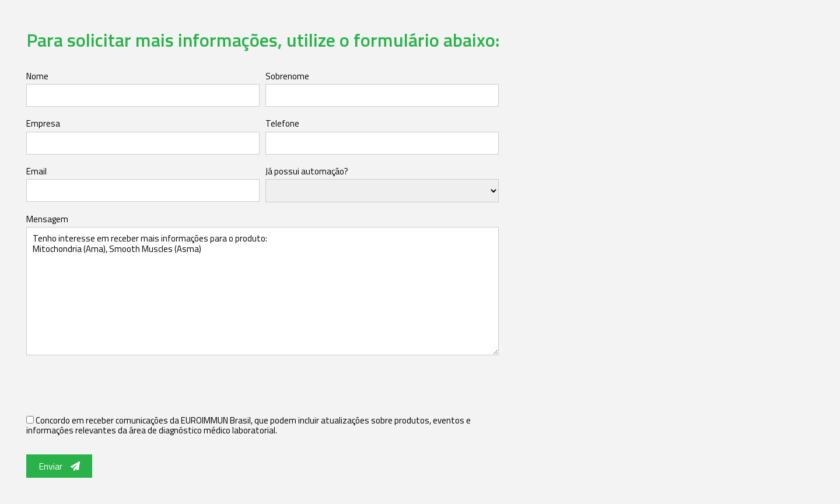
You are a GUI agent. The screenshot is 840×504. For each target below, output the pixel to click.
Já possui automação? (307, 171)
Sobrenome (287, 76)
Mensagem (47, 219)
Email (36, 171)
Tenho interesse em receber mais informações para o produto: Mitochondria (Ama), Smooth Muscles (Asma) (262, 291)
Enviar (59, 466)
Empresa (43, 123)
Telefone (282, 123)
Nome (37, 76)
